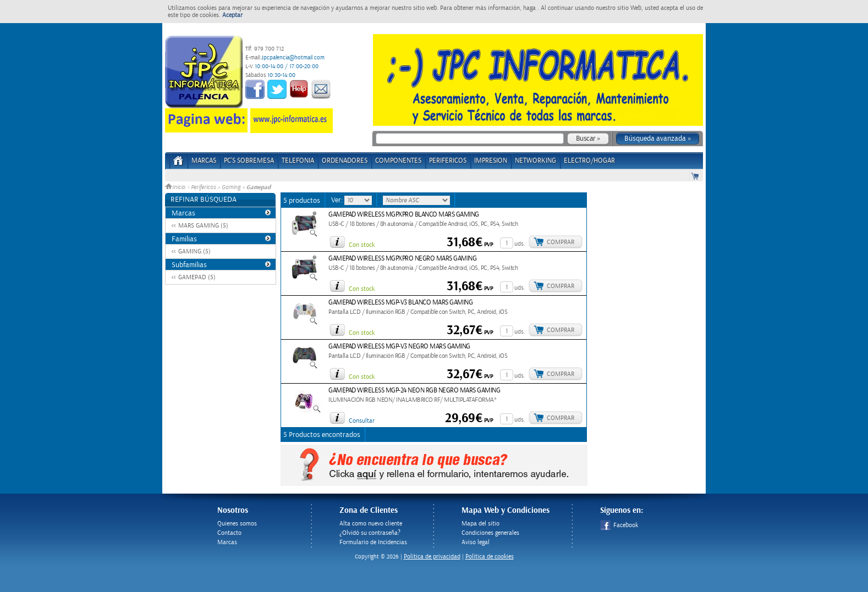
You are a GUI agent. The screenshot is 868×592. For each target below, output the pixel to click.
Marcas (204, 161)
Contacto (229, 533)
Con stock (362, 245)
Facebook (619, 525)
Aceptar (232, 15)
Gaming (231, 187)
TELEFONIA (298, 161)
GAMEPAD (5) (197, 277)
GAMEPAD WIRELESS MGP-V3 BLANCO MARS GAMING (400, 303)
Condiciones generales (490, 533)
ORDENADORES (345, 161)
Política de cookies (490, 557)
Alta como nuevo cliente (371, 524)
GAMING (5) (194, 251)
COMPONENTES (398, 161)
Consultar (362, 421)
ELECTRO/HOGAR (589, 161)
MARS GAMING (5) (203, 226)
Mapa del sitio (480, 524)
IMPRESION (491, 161)
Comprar (561, 242)
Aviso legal (476, 542)
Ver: (338, 200)
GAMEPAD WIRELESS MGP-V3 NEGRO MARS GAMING (399, 347)
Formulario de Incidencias (373, 542)
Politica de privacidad (432, 557)
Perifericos (203, 187)
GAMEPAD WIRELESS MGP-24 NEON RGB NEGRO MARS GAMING (414, 391)
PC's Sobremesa (249, 161)
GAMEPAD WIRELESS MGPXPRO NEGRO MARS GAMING (402, 259)
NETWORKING (535, 161)
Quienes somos (237, 524)
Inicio (176, 187)
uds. (520, 244)
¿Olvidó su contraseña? (370, 533)
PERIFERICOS (448, 161)
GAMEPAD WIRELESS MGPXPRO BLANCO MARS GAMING (404, 215)
